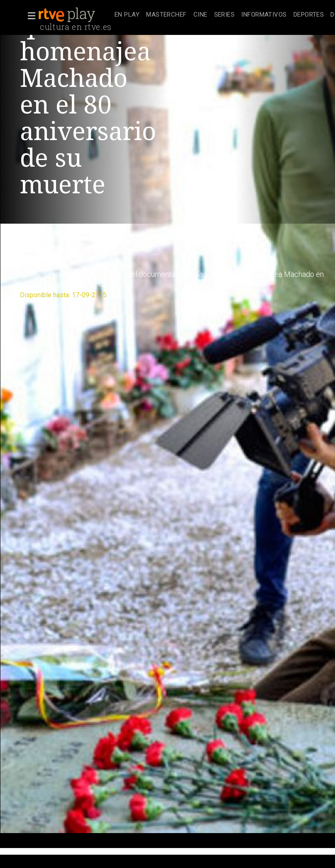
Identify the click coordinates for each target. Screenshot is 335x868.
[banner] (75, 15)
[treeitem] (127, 15)
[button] (29, 16)
